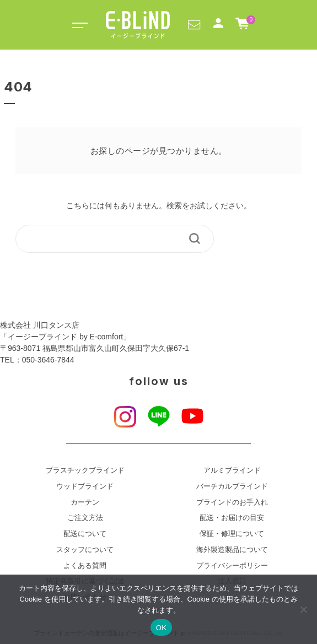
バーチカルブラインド (232, 486)
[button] (194, 24)
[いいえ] (303, 609)
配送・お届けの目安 (232, 518)
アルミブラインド (232, 470)
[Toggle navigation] (78, 25)
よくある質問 (85, 566)
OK (161, 628)
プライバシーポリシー (232, 566)
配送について (85, 534)
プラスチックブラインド (85, 470)
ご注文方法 (85, 518)
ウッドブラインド (85, 486)
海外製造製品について (232, 550)
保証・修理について (232, 534)
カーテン (85, 502)
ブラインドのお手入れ (232, 502)
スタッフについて (85, 550)
